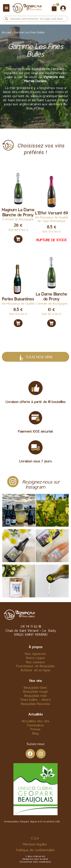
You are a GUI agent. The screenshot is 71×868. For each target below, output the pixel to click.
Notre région (36, 658)
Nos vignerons (35, 654)
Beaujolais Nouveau (36, 704)
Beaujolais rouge (36, 692)
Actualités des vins (36, 721)
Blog (36, 734)
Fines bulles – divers (36, 700)
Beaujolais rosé (36, 696)
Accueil (6, 33)
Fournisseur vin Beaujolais (35, 666)
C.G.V (35, 839)
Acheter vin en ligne (35, 670)
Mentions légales (35, 845)
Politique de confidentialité (35, 850)
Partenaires (36, 726)
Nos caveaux (35, 662)
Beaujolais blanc (36, 688)
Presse (35, 729)
